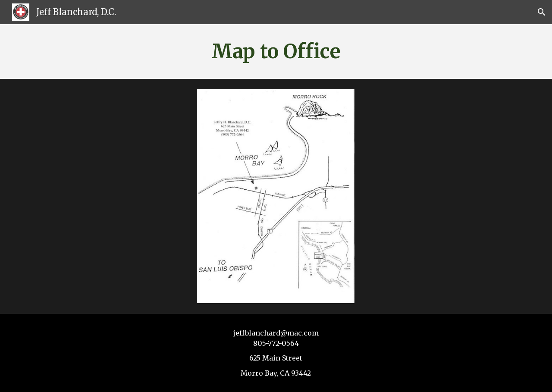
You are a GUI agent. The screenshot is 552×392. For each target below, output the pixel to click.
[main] (276, 52)
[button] (542, 12)
